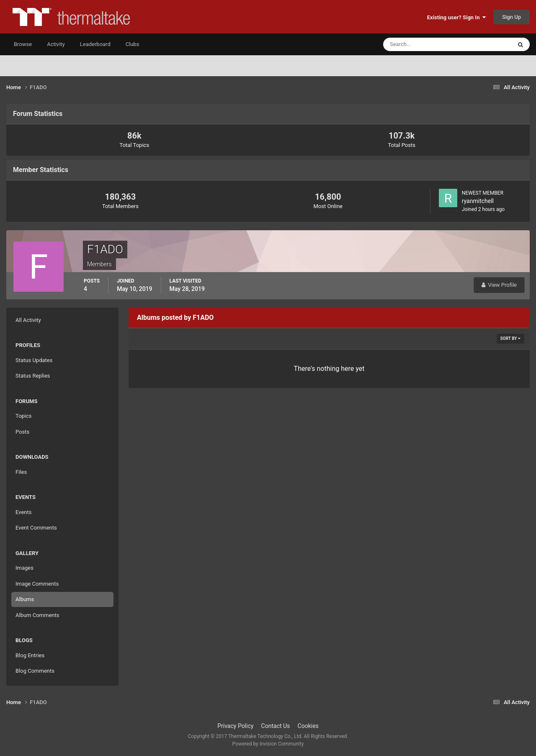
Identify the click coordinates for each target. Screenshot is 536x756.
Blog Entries (30, 655)
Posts (22, 432)
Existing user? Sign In (456, 17)
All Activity (28, 320)
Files (21, 472)
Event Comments (36, 528)
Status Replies (33, 376)
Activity (56, 44)
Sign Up (512, 17)
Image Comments (37, 584)
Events (23, 512)
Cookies (308, 726)
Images (24, 568)
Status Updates (34, 360)
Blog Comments (35, 671)
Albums (25, 599)
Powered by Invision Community (268, 744)
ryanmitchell (478, 201)
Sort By (510, 338)
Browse (23, 44)
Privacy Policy (235, 726)
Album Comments (37, 615)
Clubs (133, 44)
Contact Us (276, 726)
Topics (24, 416)
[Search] (422, 44)
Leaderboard (95, 44)
